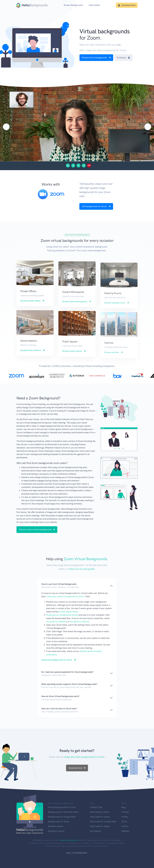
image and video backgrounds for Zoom (84, 757)
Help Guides (94, 5)
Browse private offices (32, 312)
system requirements (68, 612)
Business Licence (56, 826)
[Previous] (6, 127)
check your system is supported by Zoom (65, 596)
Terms (124, 821)
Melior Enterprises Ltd (70, 840)
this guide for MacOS (80, 622)
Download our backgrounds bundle (62, 615)
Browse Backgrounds (73, 5)
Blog (124, 807)
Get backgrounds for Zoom (96, 206)
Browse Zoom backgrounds (96, 58)
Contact (125, 812)
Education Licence (56, 831)
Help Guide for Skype (100, 826)
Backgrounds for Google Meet (62, 817)
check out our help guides (82, 569)
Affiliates (125, 831)
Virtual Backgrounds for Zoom (62, 807)
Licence (125, 826)
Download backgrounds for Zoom (59, 660)
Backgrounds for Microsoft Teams (63, 812)
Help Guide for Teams (100, 817)
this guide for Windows (57, 622)
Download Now (127, 5)
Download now (77, 768)
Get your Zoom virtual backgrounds (37, 530)
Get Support (96, 831)
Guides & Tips (96, 807)
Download (123, 58)
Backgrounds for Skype (59, 821)
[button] (77, 586)
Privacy (125, 817)
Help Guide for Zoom (100, 812)
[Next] (148, 127)
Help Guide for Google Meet (103, 821)
